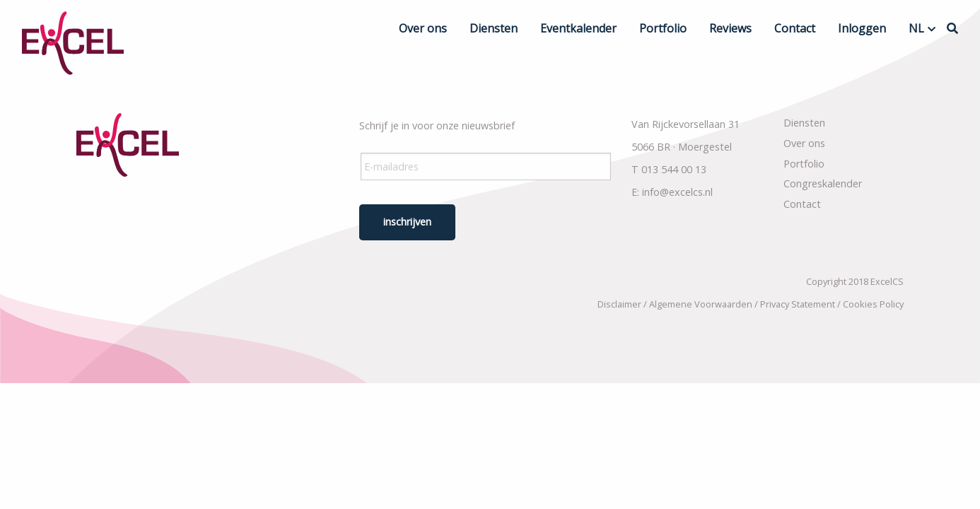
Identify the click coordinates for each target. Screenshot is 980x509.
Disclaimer (619, 304)
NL (916, 28)
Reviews (730, 28)
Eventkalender (578, 28)
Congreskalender (823, 183)
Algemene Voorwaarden (701, 304)
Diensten (494, 28)
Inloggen (862, 28)
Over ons (423, 28)
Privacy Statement (798, 304)
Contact (795, 28)
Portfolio (663, 28)
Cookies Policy (873, 304)
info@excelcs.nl (677, 192)
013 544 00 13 (674, 169)
